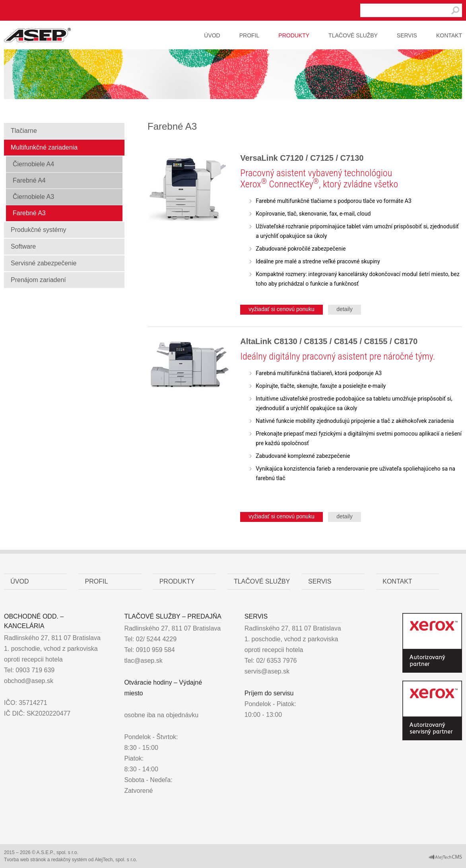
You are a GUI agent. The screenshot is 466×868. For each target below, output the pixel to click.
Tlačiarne (24, 131)
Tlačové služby (353, 35)
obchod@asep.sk (29, 681)
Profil (250, 35)
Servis (407, 35)
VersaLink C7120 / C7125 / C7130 (302, 158)
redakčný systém (69, 860)
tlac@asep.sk (143, 661)
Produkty (294, 35)
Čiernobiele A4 (33, 164)
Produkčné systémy (39, 230)
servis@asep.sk (267, 671)
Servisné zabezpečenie (44, 263)
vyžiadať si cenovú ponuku (282, 309)
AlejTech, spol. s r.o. (116, 860)
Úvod (212, 35)
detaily (344, 309)
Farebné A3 (29, 213)
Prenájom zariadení (38, 280)
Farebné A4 (29, 180)
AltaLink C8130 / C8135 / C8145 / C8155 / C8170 (329, 341)
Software (23, 246)
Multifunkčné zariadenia (44, 147)
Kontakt (449, 35)
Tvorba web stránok (25, 860)
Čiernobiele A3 (33, 197)
